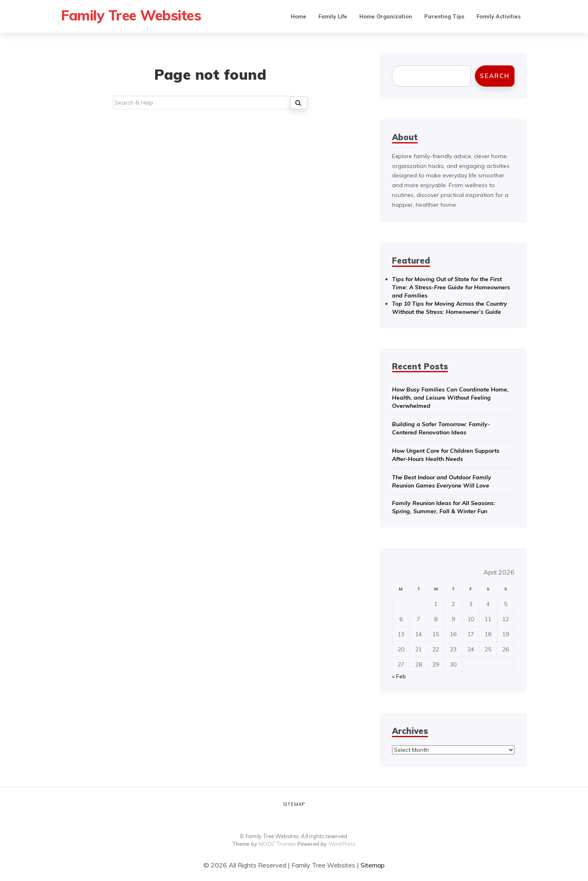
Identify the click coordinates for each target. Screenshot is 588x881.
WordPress (342, 844)
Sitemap (294, 804)
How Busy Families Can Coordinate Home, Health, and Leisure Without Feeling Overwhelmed (450, 398)
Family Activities (499, 16)
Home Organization (386, 16)
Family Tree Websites (133, 15)
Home (298, 16)
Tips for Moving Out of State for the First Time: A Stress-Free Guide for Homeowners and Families (451, 287)
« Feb (399, 676)
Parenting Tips (444, 16)
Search (495, 76)
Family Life (333, 16)
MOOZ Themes (277, 844)
